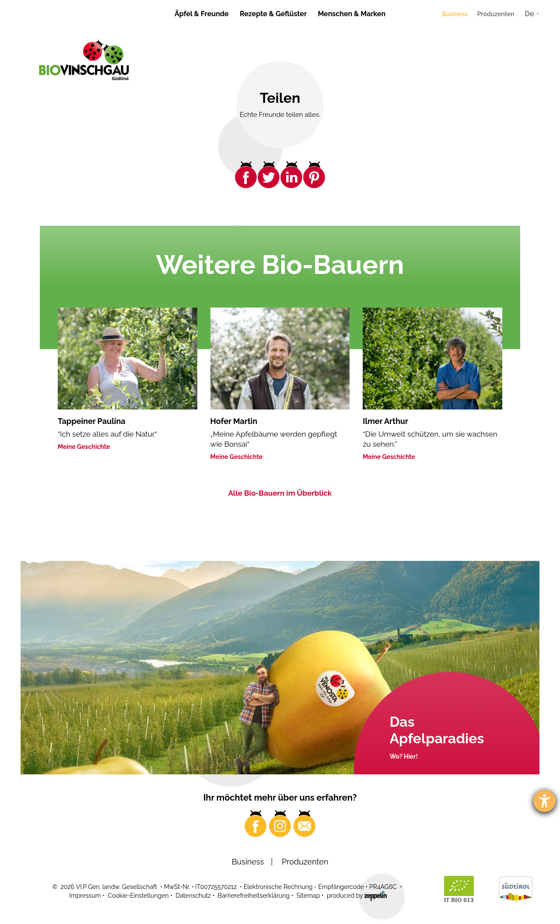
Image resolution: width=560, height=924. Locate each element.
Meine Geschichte (84, 447)
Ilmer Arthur (385, 421)
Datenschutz (193, 896)
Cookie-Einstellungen (138, 896)
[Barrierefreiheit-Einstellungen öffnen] (544, 801)
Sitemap (308, 896)
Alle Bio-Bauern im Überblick (280, 493)
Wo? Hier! (404, 756)
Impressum (85, 896)
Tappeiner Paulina (92, 421)
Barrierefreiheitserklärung (254, 896)
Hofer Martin (234, 421)
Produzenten (496, 14)
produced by (357, 895)
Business (455, 14)
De (530, 14)
